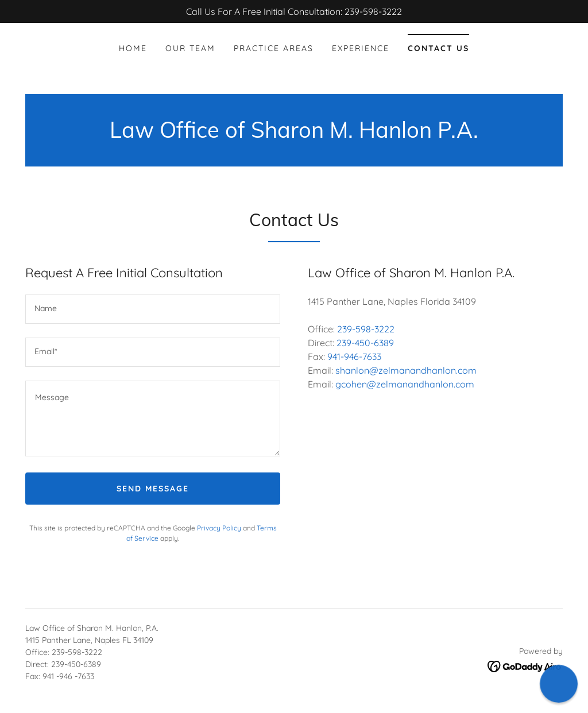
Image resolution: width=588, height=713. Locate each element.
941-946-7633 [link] (354, 356)
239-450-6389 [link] (365, 343)
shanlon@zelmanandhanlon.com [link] (406, 370)
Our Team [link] (190, 48)
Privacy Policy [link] (219, 528)
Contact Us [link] (438, 48)
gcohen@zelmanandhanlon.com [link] (405, 384)
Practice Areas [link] (274, 48)
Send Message (153, 489)
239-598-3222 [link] (366, 329)
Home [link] (133, 48)
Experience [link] (361, 48)
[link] (294, 134)
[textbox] (153, 309)
